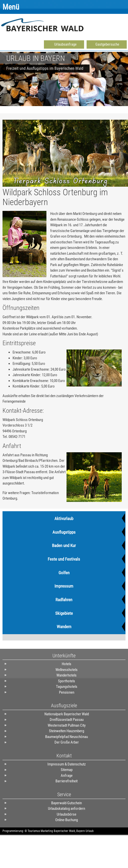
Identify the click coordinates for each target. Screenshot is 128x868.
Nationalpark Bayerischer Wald (67, 714)
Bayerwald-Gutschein (67, 803)
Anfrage (67, 776)
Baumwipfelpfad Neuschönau (67, 737)
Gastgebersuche (107, 44)
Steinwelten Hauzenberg (67, 731)
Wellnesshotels (67, 670)
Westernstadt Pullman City (67, 725)
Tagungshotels (67, 687)
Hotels (67, 664)
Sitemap (67, 770)
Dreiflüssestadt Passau (67, 720)
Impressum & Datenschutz (67, 764)
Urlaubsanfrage (65, 44)
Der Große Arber (67, 742)
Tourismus (34, 831)
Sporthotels (67, 681)
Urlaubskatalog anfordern (67, 809)
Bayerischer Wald (64, 831)
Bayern (81, 831)
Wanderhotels (67, 675)
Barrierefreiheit (67, 781)
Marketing (47, 831)
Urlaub (90, 831)
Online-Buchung (67, 820)
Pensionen (67, 692)
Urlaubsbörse (67, 814)
